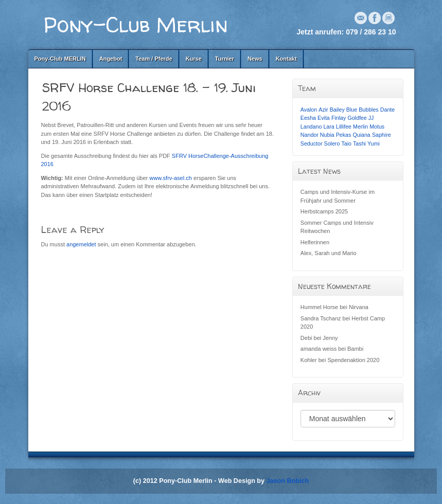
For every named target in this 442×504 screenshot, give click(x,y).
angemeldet (81, 244)
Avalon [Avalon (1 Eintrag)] (309, 110)
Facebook (375, 18)
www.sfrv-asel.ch (171, 178)
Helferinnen (315, 242)
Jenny (330, 338)
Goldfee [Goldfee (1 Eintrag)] (357, 118)
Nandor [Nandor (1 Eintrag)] (310, 135)
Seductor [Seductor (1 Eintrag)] (312, 143)
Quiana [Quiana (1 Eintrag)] (361, 135)
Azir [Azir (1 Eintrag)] (323, 110)
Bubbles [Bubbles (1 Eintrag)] (369, 110)
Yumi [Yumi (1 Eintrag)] (374, 143)
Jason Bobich (288, 481)
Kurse (194, 59)
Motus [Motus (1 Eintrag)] (377, 127)
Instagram (388, 18)
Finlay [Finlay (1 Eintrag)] (339, 118)
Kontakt (286, 59)
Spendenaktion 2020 (353, 360)
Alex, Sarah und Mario (329, 253)
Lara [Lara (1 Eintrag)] (329, 127)
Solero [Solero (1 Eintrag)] (332, 143)
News (255, 59)
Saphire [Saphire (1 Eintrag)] (382, 135)
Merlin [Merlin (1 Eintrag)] (360, 127)
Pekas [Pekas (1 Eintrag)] (344, 135)
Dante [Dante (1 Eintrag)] (387, 110)
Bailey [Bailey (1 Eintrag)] (337, 110)
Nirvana (359, 307)
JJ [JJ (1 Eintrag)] (371, 118)
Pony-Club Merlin (136, 24)
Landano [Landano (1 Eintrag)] (311, 127)
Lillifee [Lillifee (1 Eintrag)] (344, 127)
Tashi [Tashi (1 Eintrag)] (359, 143)
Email (361, 18)
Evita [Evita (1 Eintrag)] (324, 118)
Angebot (111, 59)
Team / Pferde (154, 59)
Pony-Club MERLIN (60, 59)
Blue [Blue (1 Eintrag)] (352, 110)
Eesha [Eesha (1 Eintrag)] (308, 118)
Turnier (225, 59)
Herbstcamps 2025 (324, 211)
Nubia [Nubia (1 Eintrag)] (327, 135)
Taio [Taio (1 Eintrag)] (346, 143)
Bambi (355, 349)
